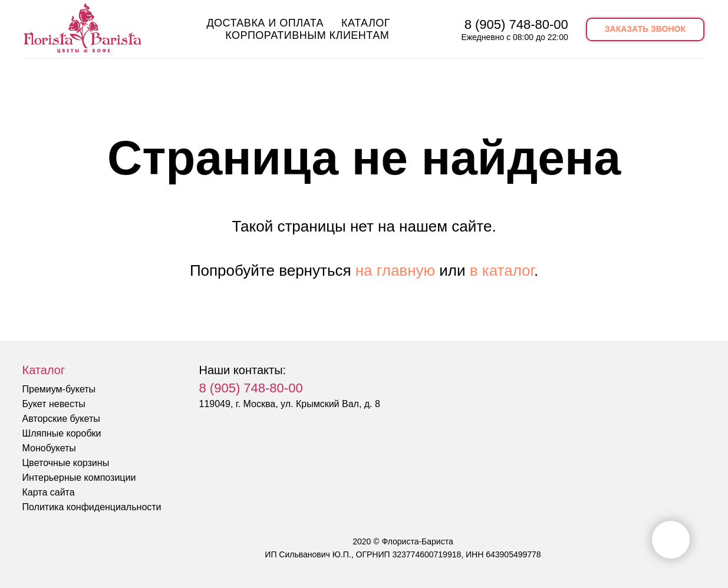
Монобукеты (49, 448)
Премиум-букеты (59, 389)
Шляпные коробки (62, 433)
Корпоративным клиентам (307, 35)
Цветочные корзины (66, 463)
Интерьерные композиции (79, 478)
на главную (395, 270)
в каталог (502, 270)
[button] (645, 29)
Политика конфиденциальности (92, 507)
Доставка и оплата (265, 23)
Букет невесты (54, 404)
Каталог (366, 23)
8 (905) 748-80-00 (516, 24)
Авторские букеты (61, 419)
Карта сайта (49, 492)
